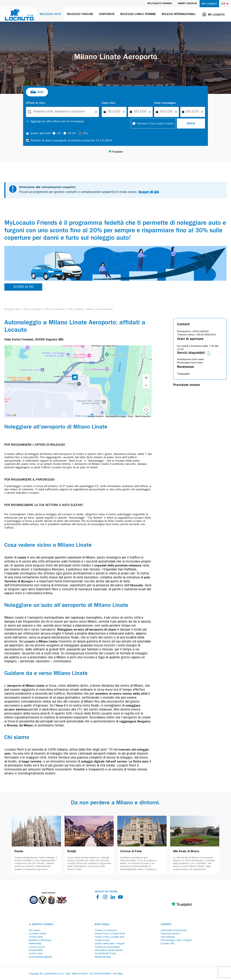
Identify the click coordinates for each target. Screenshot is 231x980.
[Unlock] (96, 112)
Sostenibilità (36, 950)
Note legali (102, 925)
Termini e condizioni (106, 931)
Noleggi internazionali (179, 14)
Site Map (118, 974)
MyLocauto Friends (160, 4)
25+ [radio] (86, 134)
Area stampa (168, 937)
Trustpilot (183, 374)
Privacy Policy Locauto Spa (109, 937)
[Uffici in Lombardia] (55, 309)
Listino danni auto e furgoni (110, 944)
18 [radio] (59, 134)
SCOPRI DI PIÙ (23, 287)
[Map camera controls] (146, 410)
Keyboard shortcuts (96, 416)
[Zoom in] (146, 378)
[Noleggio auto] (12, 309)
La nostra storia (38, 934)
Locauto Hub (168, 944)
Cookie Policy (102, 940)
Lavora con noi (37, 947)
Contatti (166, 925)
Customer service (170, 934)
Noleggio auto (50, 14)
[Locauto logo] (20, 14)
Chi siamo (34, 931)
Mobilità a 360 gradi (40, 940)
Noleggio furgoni (80, 14)
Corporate (107, 14)
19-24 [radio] (72, 134)
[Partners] (48, 907)
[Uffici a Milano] (76, 309)
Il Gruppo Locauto (41, 925)
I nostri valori (36, 937)
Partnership (35, 944)
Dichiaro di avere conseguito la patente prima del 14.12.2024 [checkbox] (71, 141)
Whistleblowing (103, 957)
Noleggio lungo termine (138, 14)
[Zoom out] (146, 385)
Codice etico (36, 954)
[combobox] (62, 112)
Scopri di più (149, 192)
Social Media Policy (105, 954)
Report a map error (143, 416)
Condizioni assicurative (107, 947)
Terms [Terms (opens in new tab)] (131, 416)
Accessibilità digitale (40, 957)
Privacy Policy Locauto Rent (110, 934)
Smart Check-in (187, 4)
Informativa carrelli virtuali (109, 950)
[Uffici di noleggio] (32, 309)
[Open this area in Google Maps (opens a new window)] (11, 415)
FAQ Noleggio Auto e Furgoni (176, 940)
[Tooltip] (27, 134)
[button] (75, 378)
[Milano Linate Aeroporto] (100, 309)
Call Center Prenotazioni (174, 931)
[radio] (37, 92)
